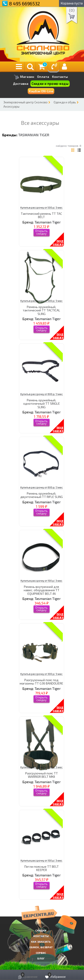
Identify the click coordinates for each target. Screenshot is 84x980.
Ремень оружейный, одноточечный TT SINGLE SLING (42, 404)
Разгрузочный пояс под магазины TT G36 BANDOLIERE (41, 682)
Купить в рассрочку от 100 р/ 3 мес (41, 581)
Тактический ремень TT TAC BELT (41, 215)
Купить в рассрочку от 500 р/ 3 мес (41, 207)
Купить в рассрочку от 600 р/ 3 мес (42, 394)
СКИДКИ (41, 930)
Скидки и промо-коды (50, 84)
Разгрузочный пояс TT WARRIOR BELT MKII (42, 775)
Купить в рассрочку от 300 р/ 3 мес (41, 674)
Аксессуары (11, 106)
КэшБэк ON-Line (41, 91)
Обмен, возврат (41, 947)
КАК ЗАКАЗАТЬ (41, 942)
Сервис (41, 953)
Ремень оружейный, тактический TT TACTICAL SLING (41, 310)
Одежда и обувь (65, 102)
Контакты (60, 77)
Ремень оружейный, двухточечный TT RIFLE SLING (42, 495)
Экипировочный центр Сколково (25, 102)
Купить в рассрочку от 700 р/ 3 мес (41, 767)
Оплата (43, 77)
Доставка (21, 84)
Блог (41, 958)
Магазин (24, 77)
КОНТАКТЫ (41, 936)
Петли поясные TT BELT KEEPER (42, 868)
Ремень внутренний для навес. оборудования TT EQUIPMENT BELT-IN (42, 590)
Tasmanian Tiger (34, 135)
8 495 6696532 (25, 3)
